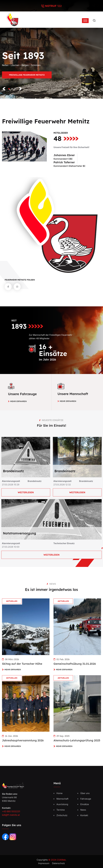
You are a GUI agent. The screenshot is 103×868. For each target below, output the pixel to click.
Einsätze (85, 804)
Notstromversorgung (20, 533)
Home (59, 793)
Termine (61, 810)
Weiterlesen (26, 492)
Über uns (85, 793)
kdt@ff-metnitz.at (11, 815)
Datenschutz (58, 863)
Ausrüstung (62, 804)
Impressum (44, 863)
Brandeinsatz (13, 471)
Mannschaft (62, 799)
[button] (9, 89)
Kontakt (84, 815)
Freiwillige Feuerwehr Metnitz (27, 76)
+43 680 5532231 (11, 811)
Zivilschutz (62, 815)
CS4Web (61, 860)
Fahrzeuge (86, 799)
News (83, 810)
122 (59, 6)
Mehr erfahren (18, 401)
